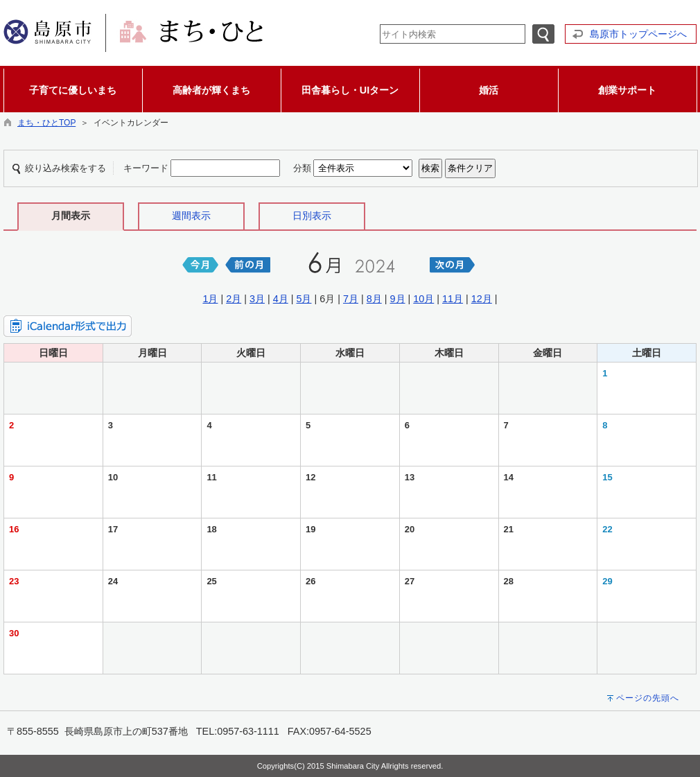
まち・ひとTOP (46, 123)
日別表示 (312, 216)
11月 (453, 299)
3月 (257, 299)
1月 (210, 299)
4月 (281, 299)
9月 (398, 299)
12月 (482, 299)
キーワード (146, 168)
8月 (374, 299)
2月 (234, 299)
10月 (423, 299)
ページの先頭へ (648, 698)
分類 (302, 168)
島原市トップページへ (638, 34)
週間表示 (191, 216)
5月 (304, 299)
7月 (351, 299)
